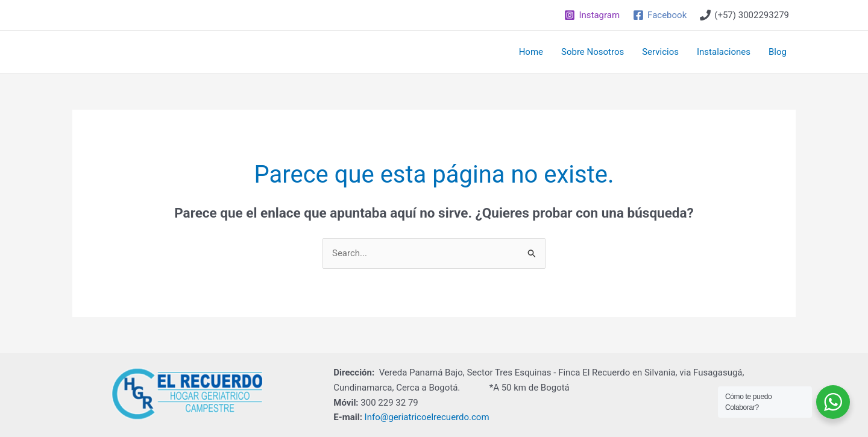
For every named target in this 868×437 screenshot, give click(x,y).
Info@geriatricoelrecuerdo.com (427, 417)
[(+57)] (744, 15)
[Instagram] (592, 15)
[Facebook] (660, 15)
